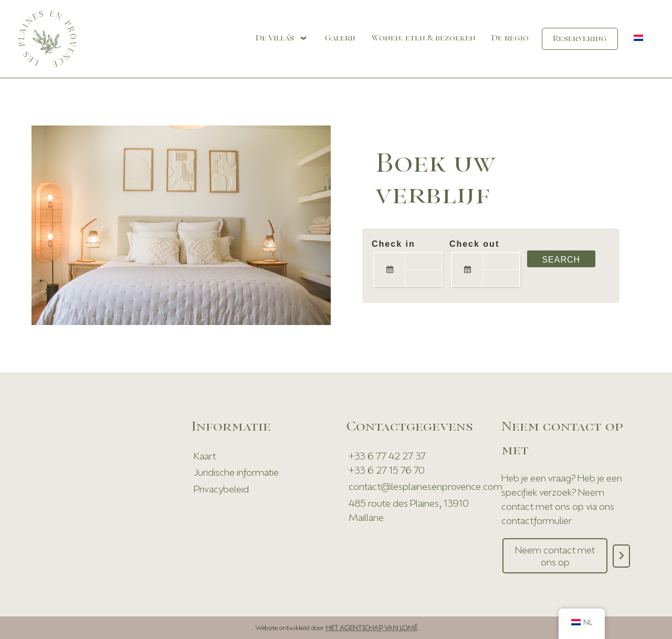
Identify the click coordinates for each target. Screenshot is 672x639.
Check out (474, 244)
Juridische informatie (236, 472)
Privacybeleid (221, 489)
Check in (393, 244)
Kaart (205, 456)
